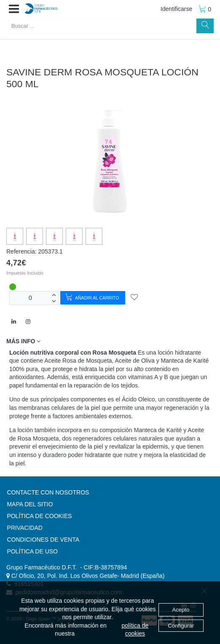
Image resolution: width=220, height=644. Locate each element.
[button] (14, 9)
